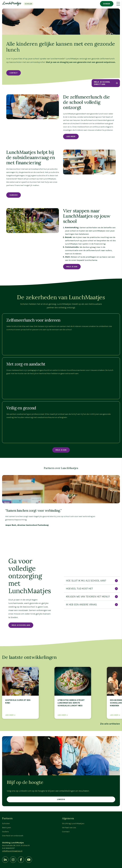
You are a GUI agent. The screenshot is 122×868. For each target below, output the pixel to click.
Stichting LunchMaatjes (73, 823)
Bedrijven (7, 827)
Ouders (5, 832)
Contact (14, 73)
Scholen (6, 823)
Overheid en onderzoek (13, 836)
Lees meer (71, 136)
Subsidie (14, 195)
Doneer (107, 4)
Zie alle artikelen (110, 724)
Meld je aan (61, 450)
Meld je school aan (21, 625)
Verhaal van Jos (69, 827)
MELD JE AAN (72, 267)
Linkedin (61, 799)
